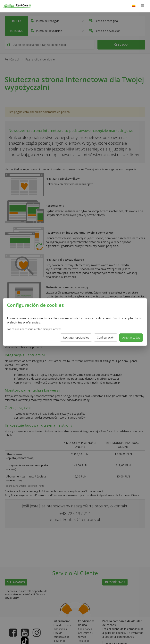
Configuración (106, 337)
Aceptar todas (131, 337)
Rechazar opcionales (76, 337)
